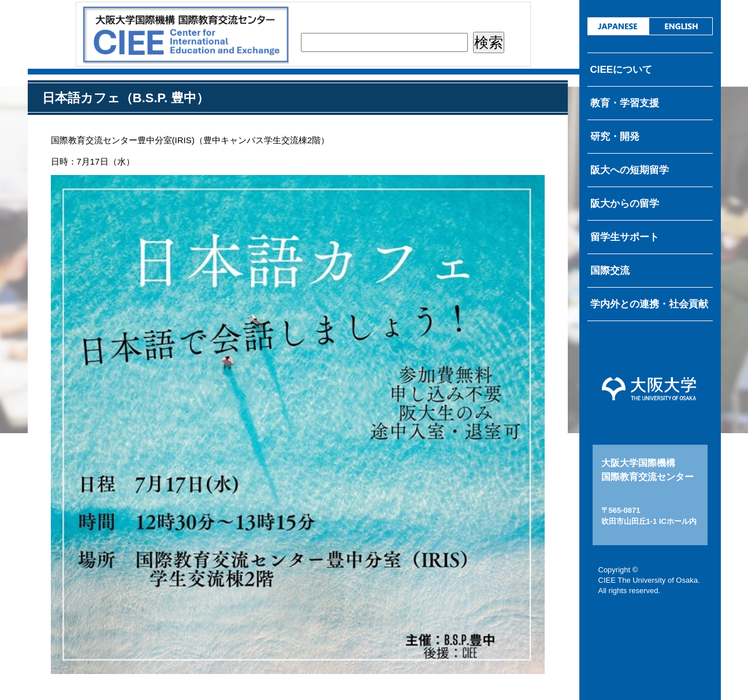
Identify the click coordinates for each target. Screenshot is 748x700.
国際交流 (610, 271)
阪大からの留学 (625, 204)
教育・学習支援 (625, 103)
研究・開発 (615, 137)
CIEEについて (622, 70)
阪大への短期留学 (630, 170)
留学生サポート (625, 237)
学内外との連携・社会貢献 (649, 304)
